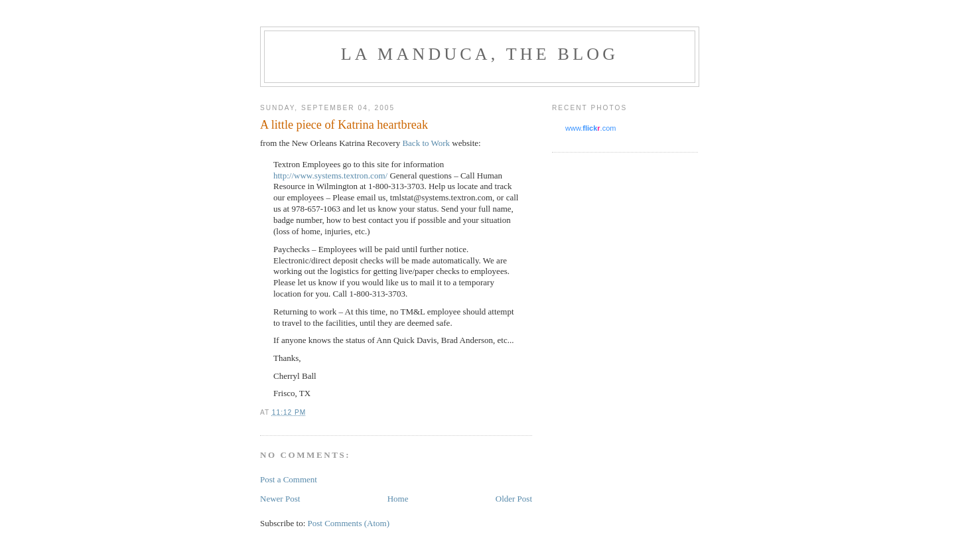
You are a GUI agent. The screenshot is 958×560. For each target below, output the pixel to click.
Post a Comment (289, 479)
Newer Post (280, 499)
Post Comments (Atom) (349, 523)
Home (398, 499)
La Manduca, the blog (480, 54)
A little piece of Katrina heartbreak (344, 125)
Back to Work (426, 143)
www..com (590, 128)
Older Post (514, 499)
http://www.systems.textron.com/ (330, 175)
